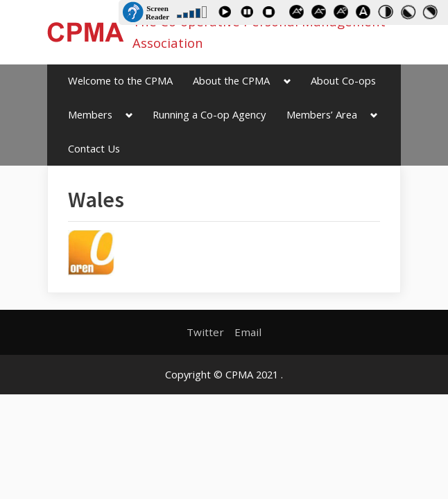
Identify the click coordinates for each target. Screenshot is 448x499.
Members (90, 114)
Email (248, 332)
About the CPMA (231, 80)
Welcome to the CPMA (120, 80)
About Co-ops (343, 80)
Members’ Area (322, 114)
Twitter (205, 332)
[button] (91, 253)
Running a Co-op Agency (209, 114)
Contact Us (94, 148)
